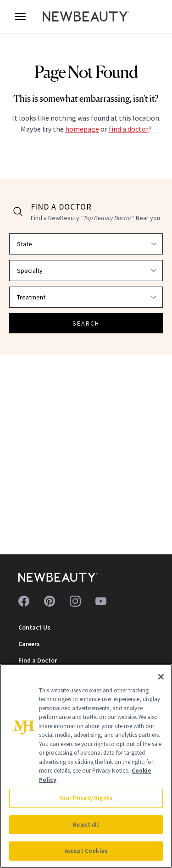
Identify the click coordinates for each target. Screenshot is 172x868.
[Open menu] (20, 17)
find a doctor (129, 129)
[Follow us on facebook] (24, 601)
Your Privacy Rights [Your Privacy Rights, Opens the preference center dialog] (86, 798)
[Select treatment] (86, 297)
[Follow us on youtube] (101, 601)
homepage (82, 129)
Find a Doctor (38, 660)
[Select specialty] (86, 271)
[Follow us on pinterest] (50, 601)
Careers (29, 644)
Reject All (86, 825)
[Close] (161, 677)
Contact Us (34, 627)
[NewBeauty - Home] (86, 17)
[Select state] (86, 244)
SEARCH (86, 323)
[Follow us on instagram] (75, 601)
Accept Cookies (86, 851)
